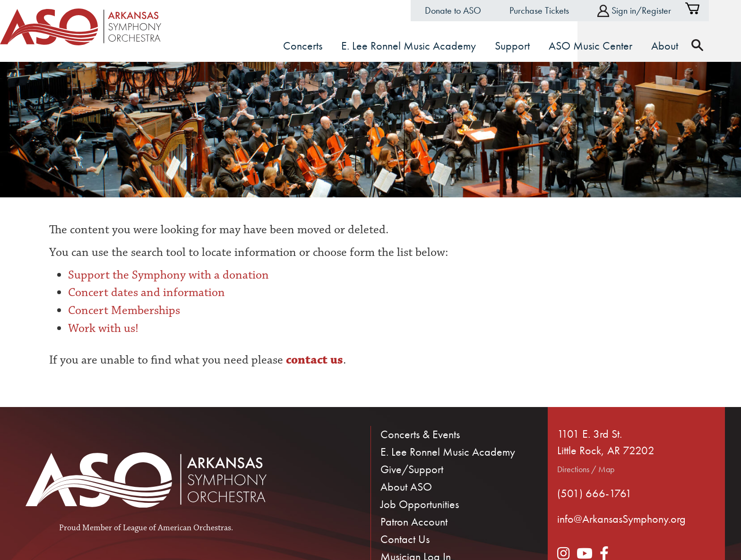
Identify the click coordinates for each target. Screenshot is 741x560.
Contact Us (405, 539)
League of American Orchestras (177, 527)
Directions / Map (586, 469)
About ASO (406, 486)
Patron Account (414, 521)
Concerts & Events (420, 434)
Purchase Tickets (555, 10)
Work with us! (103, 327)
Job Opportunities (420, 504)
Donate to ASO (469, 10)
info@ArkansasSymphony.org (621, 518)
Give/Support (412, 469)
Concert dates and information (146, 292)
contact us (313, 359)
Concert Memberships (124, 310)
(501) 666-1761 (595, 492)
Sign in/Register (650, 11)
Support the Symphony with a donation (168, 274)
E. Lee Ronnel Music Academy (448, 451)
